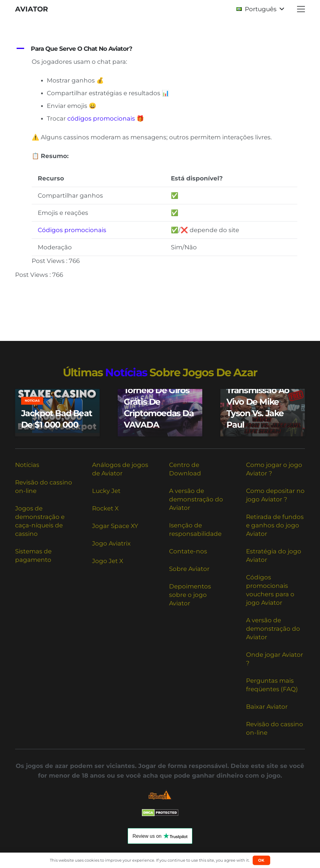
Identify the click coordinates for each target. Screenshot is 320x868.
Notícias (27, 465)
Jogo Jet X (108, 561)
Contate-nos (188, 551)
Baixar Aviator (267, 707)
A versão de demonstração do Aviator (196, 499)
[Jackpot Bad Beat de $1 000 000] (57, 413)
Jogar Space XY (115, 526)
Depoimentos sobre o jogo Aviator (190, 595)
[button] (260, 9)
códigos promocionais (101, 118)
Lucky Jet (106, 491)
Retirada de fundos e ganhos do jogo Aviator (275, 525)
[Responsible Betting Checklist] (160, 795)
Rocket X (105, 508)
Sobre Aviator (189, 569)
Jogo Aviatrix (111, 543)
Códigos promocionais (72, 230)
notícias (126, 372)
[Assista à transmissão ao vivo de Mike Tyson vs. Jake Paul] (263, 413)
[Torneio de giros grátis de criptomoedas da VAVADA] (160, 413)
